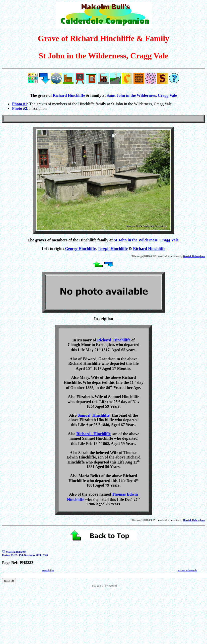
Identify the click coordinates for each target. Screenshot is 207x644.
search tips (48, 570)
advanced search (187, 570)
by (111, 586)
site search (98, 586)
